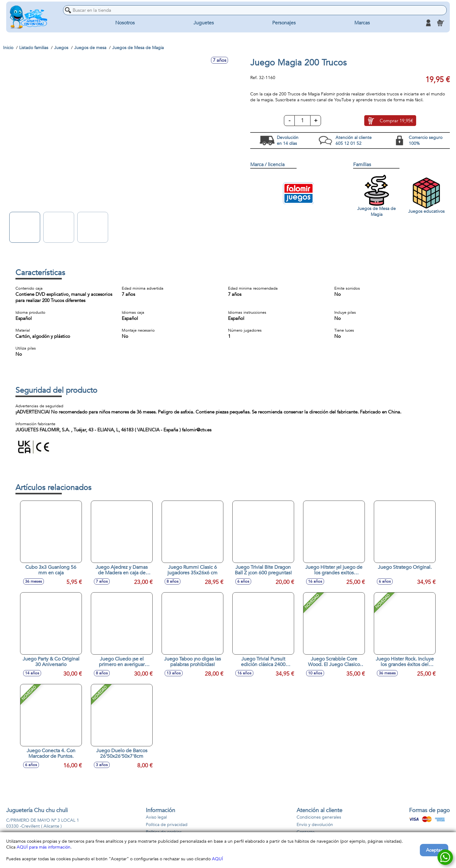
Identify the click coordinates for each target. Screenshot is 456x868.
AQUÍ (217, 859)
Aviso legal (156, 817)
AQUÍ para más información (44, 847)
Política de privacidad (167, 825)
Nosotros (125, 23)
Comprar (396, 121)
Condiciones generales (319, 817)
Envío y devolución (315, 825)
